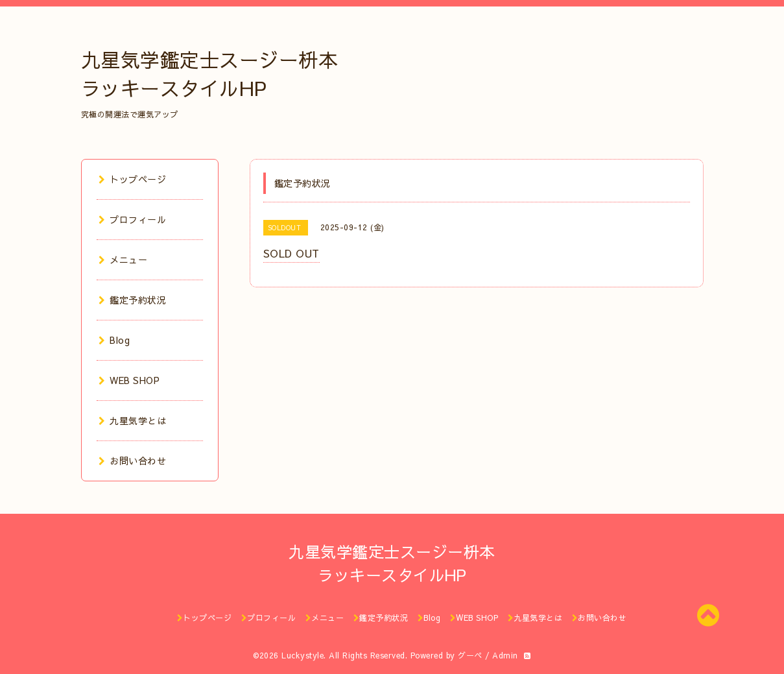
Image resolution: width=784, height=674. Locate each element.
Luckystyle (303, 655)
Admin (505, 655)
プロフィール (133, 219)
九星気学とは (133, 420)
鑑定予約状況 (133, 300)
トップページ (133, 179)
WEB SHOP (129, 380)
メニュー (123, 259)
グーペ (470, 655)
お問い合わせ (133, 461)
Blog (114, 340)
